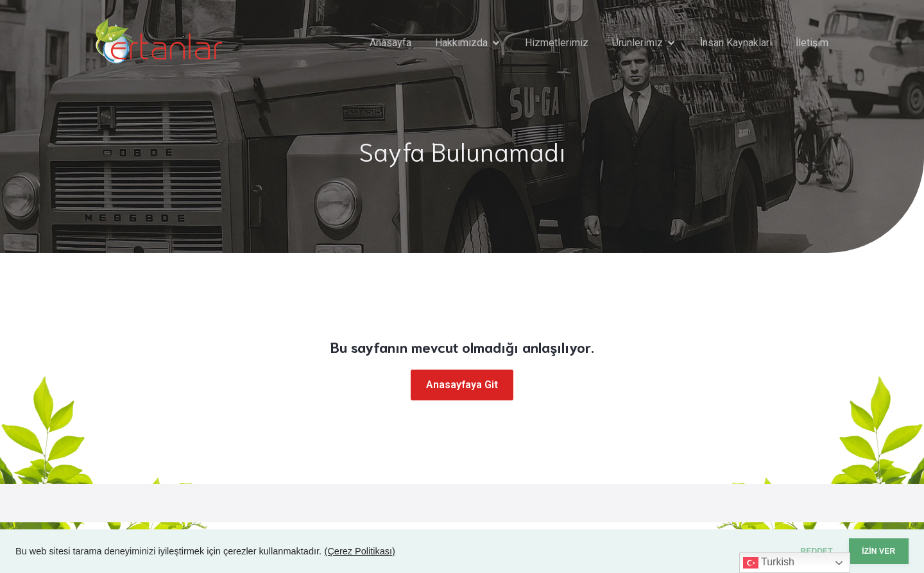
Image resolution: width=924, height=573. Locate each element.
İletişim (812, 43)
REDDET (789, 551)
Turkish (769, 563)
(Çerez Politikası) (360, 551)
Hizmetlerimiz (557, 43)
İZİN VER (869, 551)
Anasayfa (390, 43)
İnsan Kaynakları (736, 43)
